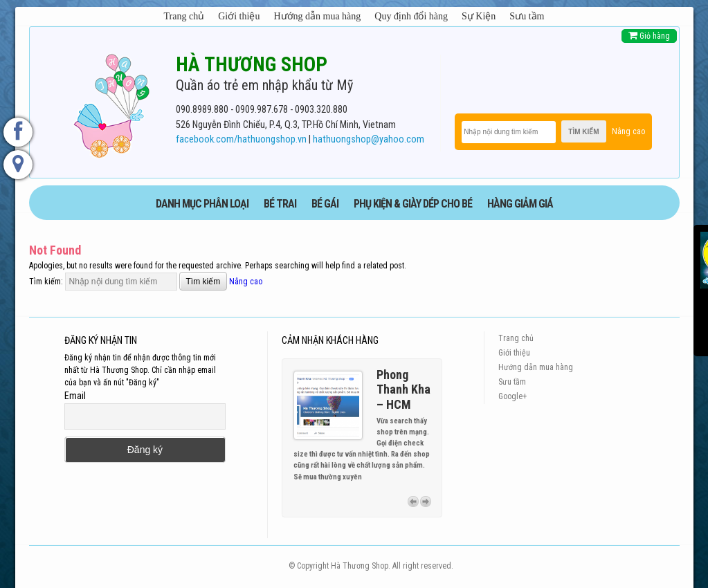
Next (426, 502)
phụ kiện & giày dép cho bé (413, 204)
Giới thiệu (239, 16)
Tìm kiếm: (46, 282)
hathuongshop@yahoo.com (369, 139)
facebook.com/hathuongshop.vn (241, 139)
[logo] (111, 103)
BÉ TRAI (280, 204)
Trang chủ (184, 16)
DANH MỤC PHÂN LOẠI (202, 204)
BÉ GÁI (325, 204)
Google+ (512, 396)
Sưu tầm (527, 16)
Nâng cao (628, 131)
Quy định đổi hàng (411, 16)
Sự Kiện (479, 16)
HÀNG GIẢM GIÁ (520, 204)
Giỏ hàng (649, 36)
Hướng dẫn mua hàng (317, 16)
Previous (413, 502)
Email (75, 396)
